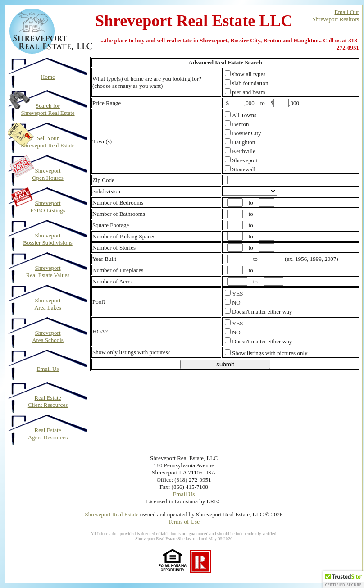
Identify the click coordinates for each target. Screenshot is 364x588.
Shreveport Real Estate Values (48, 271)
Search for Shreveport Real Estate (48, 109)
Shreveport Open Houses (48, 174)
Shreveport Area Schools (48, 336)
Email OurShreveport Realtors (336, 16)
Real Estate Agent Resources (48, 434)
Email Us (48, 369)
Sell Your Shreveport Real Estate (48, 142)
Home (48, 77)
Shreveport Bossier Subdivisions (48, 239)
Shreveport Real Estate (111, 514)
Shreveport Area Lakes (48, 304)
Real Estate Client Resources (48, 401)
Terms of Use (184, 522)
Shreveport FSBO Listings (48, 207)
